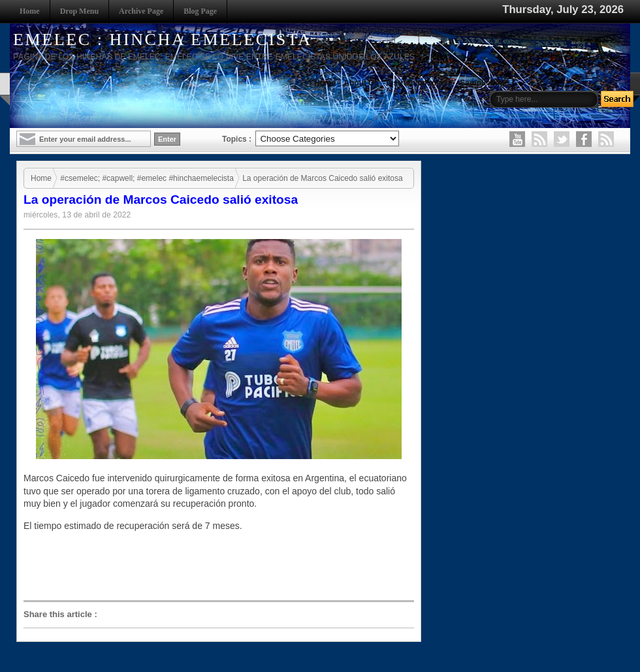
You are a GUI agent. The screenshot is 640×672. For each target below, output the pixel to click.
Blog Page (200, 11)
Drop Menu (79, 11)
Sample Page (484, 83)
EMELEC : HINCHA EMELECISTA (163, 40)
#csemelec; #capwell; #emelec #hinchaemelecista (147, 178)
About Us (361, 83)
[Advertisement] (222, 566)
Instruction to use (420, 83)
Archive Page (141, 11)
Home (30, 11)
